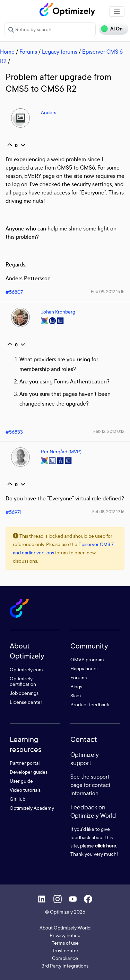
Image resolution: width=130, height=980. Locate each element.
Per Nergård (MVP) (61, 451)
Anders (49, 112)
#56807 (14, 292)
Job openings (24, 693)
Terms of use (65, 943)
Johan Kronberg (58, 312)
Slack (76, 695)
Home (7, 52)
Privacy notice (65, 935)
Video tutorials (25, 790)
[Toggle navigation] (117, 11)
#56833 (14, 432)
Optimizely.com (26, 669)
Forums (28, 52)
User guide (21, 781)
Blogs (76, 686)
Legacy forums (60, 52)
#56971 (14, 512)
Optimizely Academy (32, 808)
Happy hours (84, 668)
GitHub (18, 799)
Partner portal (25, 763)
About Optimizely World (65, 928)
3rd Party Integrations (65, 966)
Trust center (65, 950)
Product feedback (90, 704)
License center (26, 702)
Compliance (65, 958)
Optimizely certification (23, 681)
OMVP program (87, 659)
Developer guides (29, 772)
